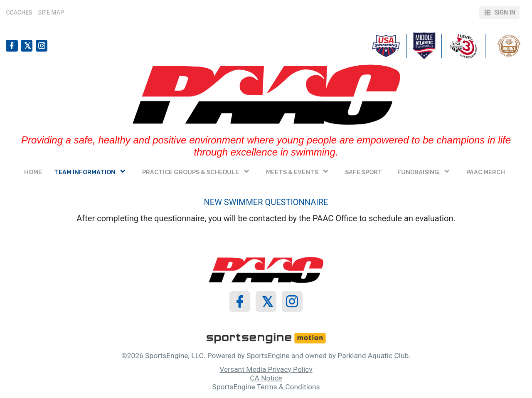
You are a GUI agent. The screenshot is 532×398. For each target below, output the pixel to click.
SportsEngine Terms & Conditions (266, 387)
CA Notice (266, 378)
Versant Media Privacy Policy (266, 369)
